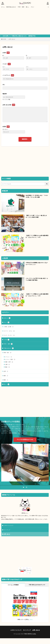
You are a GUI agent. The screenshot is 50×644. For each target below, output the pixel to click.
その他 (6, 340)
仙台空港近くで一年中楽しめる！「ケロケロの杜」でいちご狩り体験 (37, 196)
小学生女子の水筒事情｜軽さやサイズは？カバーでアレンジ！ (37, 264)
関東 (6, 380)
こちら (31, 619)
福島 (6, 376)
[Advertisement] (25, 21)
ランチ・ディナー (9, 335)
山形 (6, 371)
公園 (8, 365)
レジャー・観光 (10, 359)
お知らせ (7, 318)
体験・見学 (9, 362)
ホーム (3, 7)
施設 (8, 367)
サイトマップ (7, 530)
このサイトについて (8, 525)
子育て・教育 (21, 7)
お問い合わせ (12, 39)
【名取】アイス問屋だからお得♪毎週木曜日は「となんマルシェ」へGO (37, 236)
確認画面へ (25, 139)
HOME (4, 39)
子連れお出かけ (9, 348)
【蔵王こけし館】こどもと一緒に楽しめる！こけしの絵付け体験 (36, 216)
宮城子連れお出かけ (11, 7)
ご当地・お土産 (9, 327)
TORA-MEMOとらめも (30, 634)
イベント (9, 357)
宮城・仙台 (7, 353)
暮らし (28, 7)
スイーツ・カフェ (9, 331)
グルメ (32, 7)
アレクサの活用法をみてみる (25, 439)
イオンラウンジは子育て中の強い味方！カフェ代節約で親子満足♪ (37, 279)
